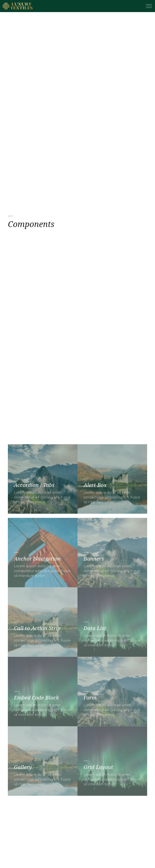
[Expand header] (149, 6)
